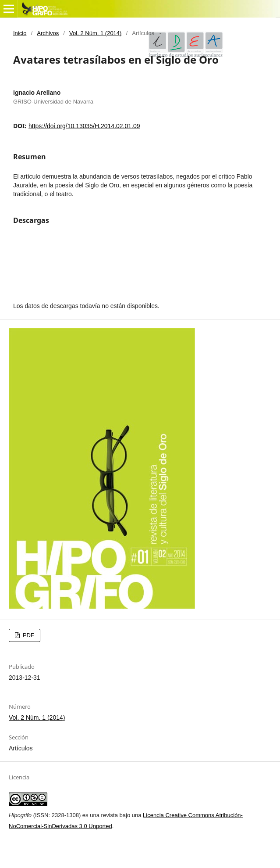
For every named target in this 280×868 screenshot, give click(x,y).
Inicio (20, 33)
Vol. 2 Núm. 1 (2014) (95, 33)
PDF (28, 635)
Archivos (48, 33)
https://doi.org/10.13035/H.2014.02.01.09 (84, 126)
